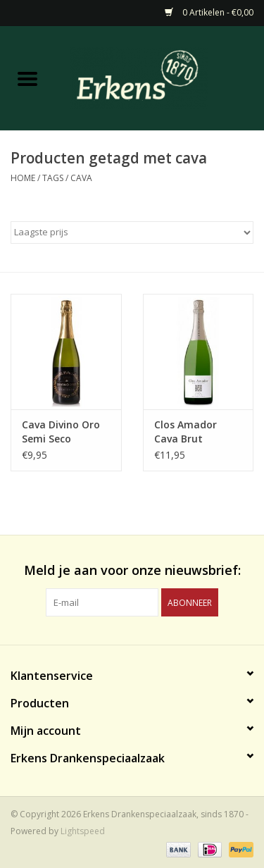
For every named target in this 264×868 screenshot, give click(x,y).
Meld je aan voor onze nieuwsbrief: (132, 570)
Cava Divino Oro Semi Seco (61, 432)
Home (23, 178)
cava (81, 178)
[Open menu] (27, 78)
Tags (53, 178)
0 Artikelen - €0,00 (209, 12)
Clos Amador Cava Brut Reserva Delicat (192, 432)
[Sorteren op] (132, 232)
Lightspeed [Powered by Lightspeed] (83, 831)
